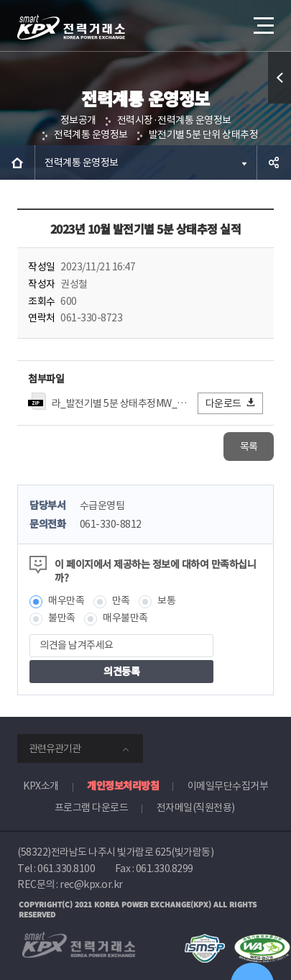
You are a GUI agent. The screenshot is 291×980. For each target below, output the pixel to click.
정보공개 (78, 120)
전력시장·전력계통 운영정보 (174, 120)
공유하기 (274, 162)
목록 (249, 447)
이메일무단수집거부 (228, 786)
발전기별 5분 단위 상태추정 (204, 134)
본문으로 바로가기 (0, 0)
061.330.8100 (66, 869)
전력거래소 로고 (71, 27)
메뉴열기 (262, 20)
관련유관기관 (55, 748)
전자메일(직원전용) (196, 807)
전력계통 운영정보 (91, 134)
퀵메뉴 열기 (280, 103)
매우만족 (66, 600)
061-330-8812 (111, 524)
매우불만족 (125, 618)
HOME (17, 162)
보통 (166, 600)
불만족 (62, 618)
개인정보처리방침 (123, 785)
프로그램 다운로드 (92, 807)
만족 (121, 600)
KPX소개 (41, 786)
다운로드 (231, 403)
